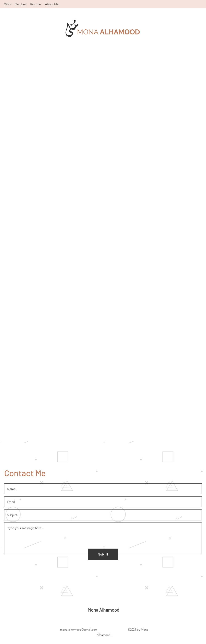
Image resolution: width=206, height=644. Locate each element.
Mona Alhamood (104, 610)
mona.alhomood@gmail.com (79, 629)
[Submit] (103, 554)
